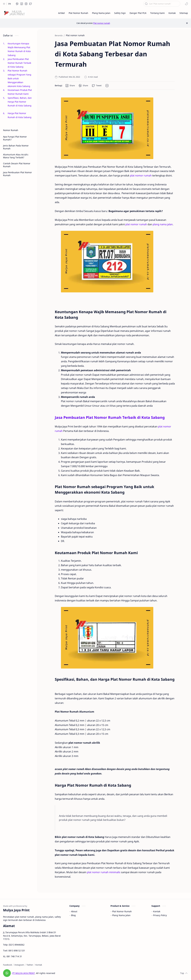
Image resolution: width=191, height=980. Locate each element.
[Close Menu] (187, 23)
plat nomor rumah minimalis (104, 872)
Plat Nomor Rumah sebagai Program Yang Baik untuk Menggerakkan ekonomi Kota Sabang (20, 78)
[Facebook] (8, 965)
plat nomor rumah (141, 176)
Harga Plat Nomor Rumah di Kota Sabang (20, 115)
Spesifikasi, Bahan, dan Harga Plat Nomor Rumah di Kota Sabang (20, 104)
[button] (17, 4)
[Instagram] (19, 965)
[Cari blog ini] (162, 4)
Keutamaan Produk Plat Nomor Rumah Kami (20, 92)
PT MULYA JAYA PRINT (24, 973)
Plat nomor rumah (102, 23)
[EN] (10, 4)
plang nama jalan (163, 224)
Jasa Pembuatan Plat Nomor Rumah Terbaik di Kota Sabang (19, 63)
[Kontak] (39, 965)
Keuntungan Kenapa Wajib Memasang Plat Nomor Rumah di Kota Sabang (19, 49)
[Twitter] (30, 965)
